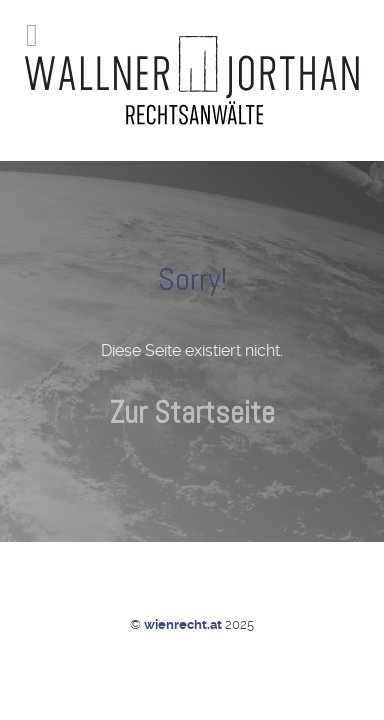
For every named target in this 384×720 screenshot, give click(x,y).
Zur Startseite (192, 412)
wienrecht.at (184, 624)
